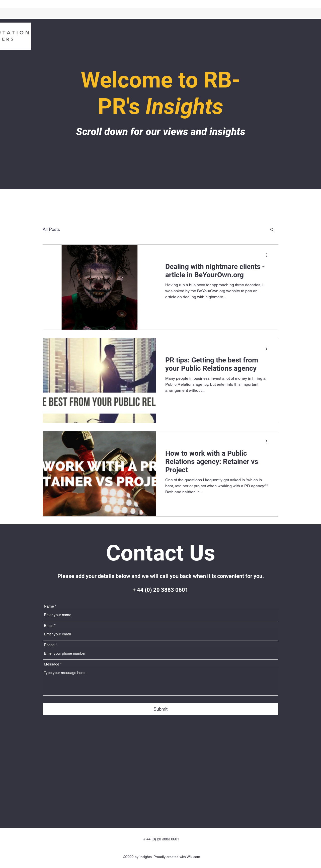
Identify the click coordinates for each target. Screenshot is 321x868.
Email (49, 625)
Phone (49, 645)
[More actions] (268, 255)
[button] (272, 230)
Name (49, 606)
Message (52, 664)
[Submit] (160, 709)
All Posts (51, 229)
